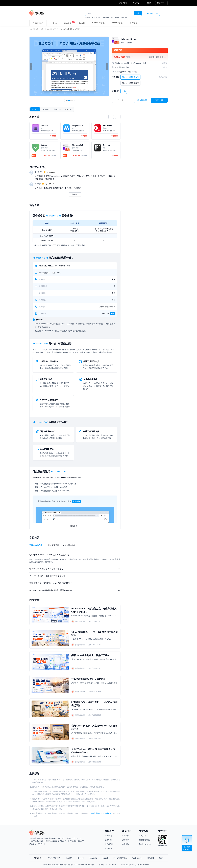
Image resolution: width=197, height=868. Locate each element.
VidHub (87, 18)
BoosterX (106, 18)
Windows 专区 (98, 23)
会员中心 (136, 3)
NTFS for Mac (96, 18)
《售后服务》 (108, 813)
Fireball (105, 858)
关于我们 (108, 836)
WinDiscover (137, 858)
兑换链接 (76, 501)
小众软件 (69, 858)
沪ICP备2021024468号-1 (108, 865)
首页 (55, 23)
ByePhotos (124, 18)
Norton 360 (115, 18)
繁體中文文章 (144, 840)
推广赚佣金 (109, 844)
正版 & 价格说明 (36, 545)
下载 (112, 314)
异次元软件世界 (54, 858)
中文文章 (143, 836)
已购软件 (148, 3)
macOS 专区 (117, 23)
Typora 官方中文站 (120, 858)
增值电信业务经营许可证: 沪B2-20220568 (135, 865)
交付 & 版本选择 (53, 545)
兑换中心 (108, 848)
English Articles (145, 844)
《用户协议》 (95, 813)
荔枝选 (82, 23)
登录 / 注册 (123, 3)
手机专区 (133, 23)
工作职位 (108, 840)
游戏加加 (151, 858)
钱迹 (161, 858)
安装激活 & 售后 (69, 545)
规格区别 (163, 77)
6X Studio (93, 858)
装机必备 (68, 22)
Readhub (81, 858)
